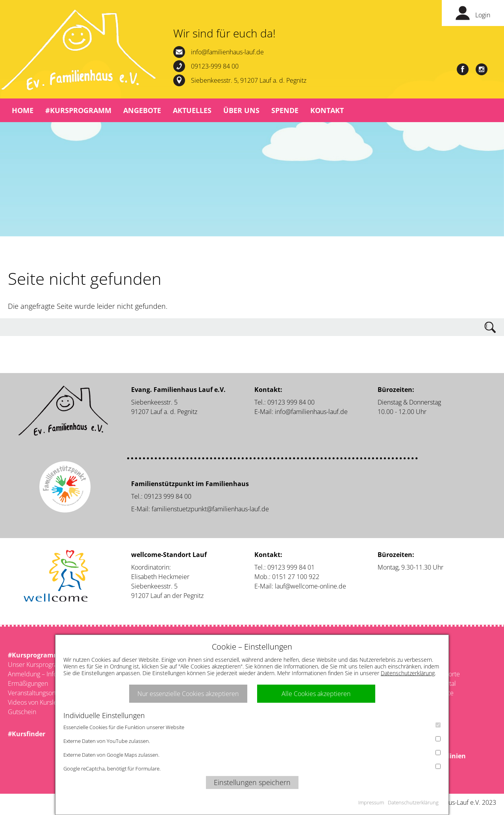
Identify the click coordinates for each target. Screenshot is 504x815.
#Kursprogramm (78, 110)
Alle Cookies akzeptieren (316, 694)
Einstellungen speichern (252, 782)
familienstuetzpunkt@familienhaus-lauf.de (210, 509)
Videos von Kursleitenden (43, 702)
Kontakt (327, 110)
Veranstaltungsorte (34, 693)
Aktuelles (192, 110)
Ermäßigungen (28, 683)
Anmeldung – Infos (34, 674)
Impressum (371, 802)
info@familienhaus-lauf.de (227, 52)
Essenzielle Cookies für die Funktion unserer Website (252, 727)
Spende (285, 110)
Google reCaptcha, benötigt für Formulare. (252, 768)
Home (23, 110)
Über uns (241, 110)
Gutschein (22, 712)
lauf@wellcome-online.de (310, 586)
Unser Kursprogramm (38, 665)
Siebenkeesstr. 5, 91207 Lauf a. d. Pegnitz (249, 80)
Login (483, 15)
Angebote (142, 110)
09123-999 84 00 (215, 66)
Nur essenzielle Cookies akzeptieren (188, 694)
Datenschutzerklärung (408, 673)
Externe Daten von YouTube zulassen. (252, 740)
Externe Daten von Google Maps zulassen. (252, 754)
